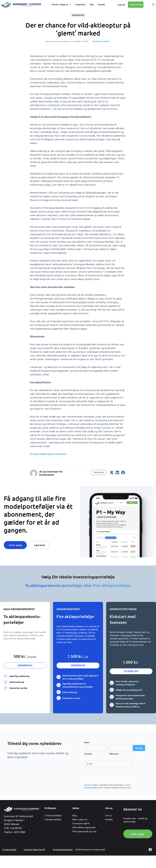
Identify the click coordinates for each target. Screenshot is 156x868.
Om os (108, 816)
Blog (75, 816)
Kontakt (101, 5)
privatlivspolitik (91, 788)
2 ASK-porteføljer (53, 816)
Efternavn (114, 754)
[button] (112, 473)
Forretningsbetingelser (64, 850)
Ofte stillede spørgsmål (84, 827)
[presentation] (104, 777)
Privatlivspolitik (9, 850)
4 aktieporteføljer (53, 819)
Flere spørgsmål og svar (84, 831)
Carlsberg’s (54, 105)
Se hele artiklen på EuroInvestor (48, 454)
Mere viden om (80, 819)
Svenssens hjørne (81, 823)
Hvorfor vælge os (61, 5)
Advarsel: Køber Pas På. (35, 850)
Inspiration (80, 5)
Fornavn (88, 754)
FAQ (92, 5)
